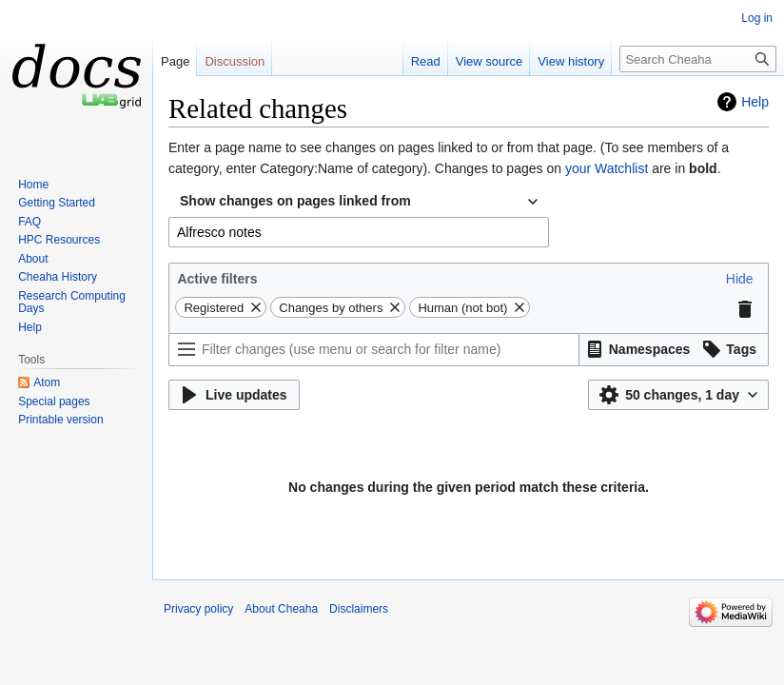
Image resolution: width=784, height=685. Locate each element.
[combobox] (359, 202)
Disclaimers (359, 609)
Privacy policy (198, 609)
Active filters (217, 279)
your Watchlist (607, 168)
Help (755, 102)
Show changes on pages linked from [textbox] (295, 201)
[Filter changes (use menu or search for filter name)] (374, 350)
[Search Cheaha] (698, 59)
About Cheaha (281, 609)
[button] (740, 279)
